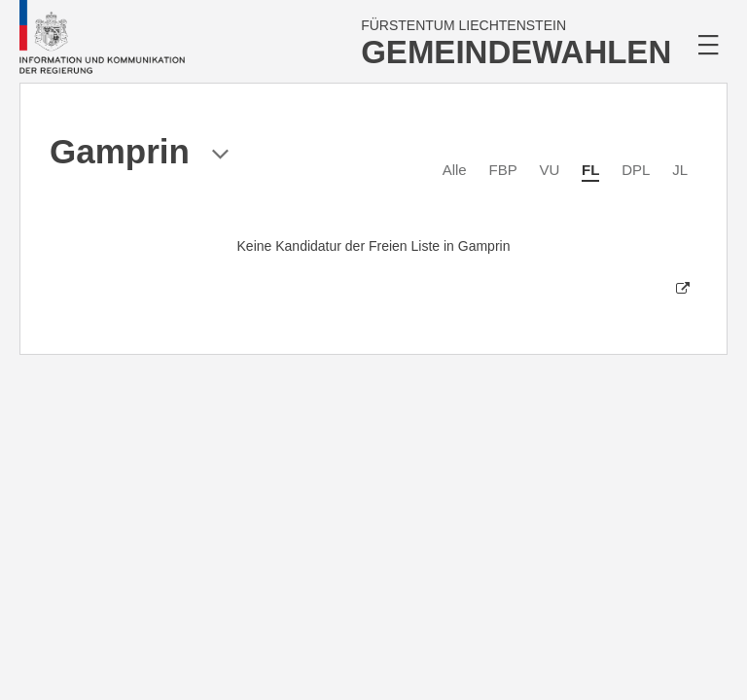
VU (549, 170)
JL (680, 170)
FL (590, 170)
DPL (636, 170)
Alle (455, 170)
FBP (502, 170)
